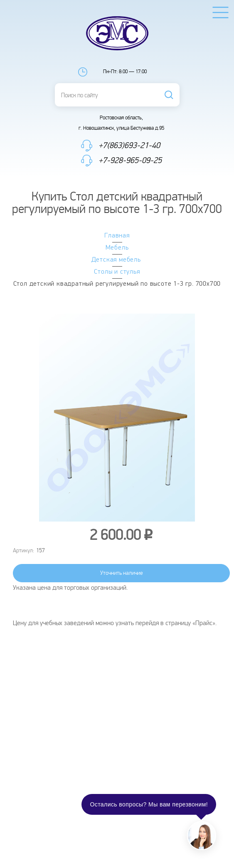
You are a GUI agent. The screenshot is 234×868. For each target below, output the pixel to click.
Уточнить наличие (122, 573)
